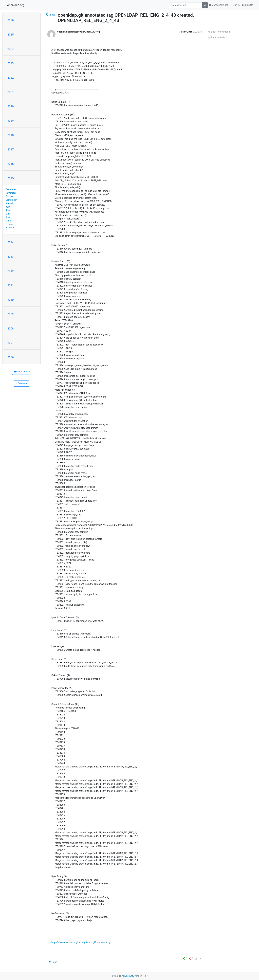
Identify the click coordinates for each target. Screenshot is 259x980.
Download (22, 383)
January (10, 228)
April (8, 217)
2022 (11, 78)
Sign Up (248, 5)
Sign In (235, 5)
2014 (11, 242)
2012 (11, 271)
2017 (11, 149)
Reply (53, 962)
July (8, 207)
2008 (11, 328)
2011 (11, 285)
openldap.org (16, 5)
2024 (11, 49)
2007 (11, 343)
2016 (11, 164)
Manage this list (218, 5)
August (9, 203)
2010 (11, 300)
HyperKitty (129, 976)
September (11, 200)
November (11, 193)
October (10, 196)
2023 (11, 63)
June (8, 210)
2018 (11, 135)
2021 (11, 92)
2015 (11, 178)
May (8, 214)
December (11, 189)
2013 (11, 257)
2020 (11, 106)
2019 (11, 121)
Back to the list (217, 37)
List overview (22, 372)
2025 (11, 35)
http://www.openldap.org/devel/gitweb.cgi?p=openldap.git (81, 942)
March (9, 221)
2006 (11, 357)
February (10, 224)
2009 (11, 314)
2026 (11, 20)
